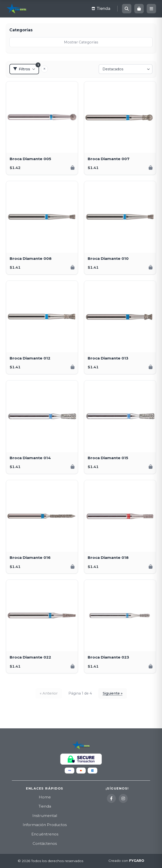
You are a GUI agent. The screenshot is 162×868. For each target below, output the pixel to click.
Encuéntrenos (45, 834)
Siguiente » (113, 693)
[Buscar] (127, 9)
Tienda (45, 806)
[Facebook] (111, 798)
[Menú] (151, 9)
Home (45, 797)
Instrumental (45, 816)
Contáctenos (45, 843)
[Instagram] (123, 798)
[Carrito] (139, 9)
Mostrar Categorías (81, 42)
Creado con (126, 861)
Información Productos (45, 825)
